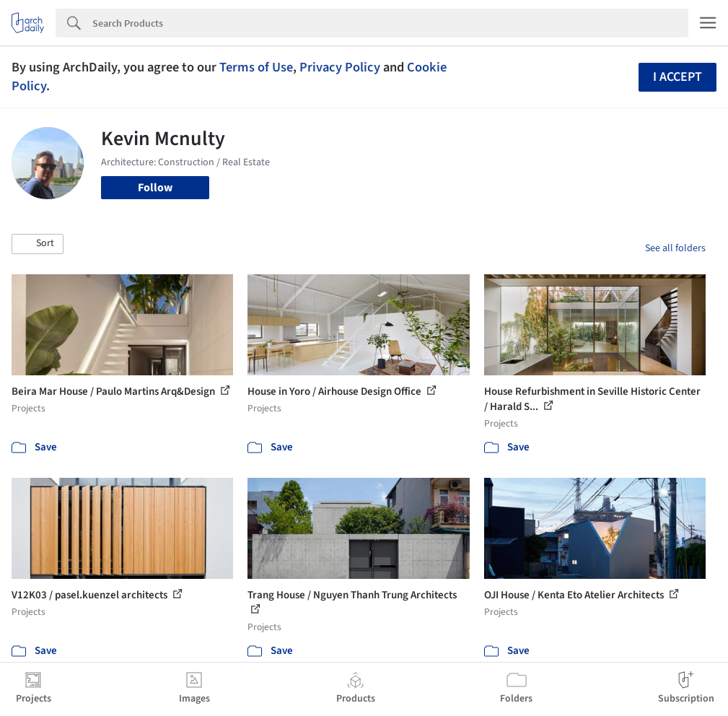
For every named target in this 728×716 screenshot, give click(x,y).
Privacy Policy (340, 67)
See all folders (675, 248)
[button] (38, 244)
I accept (677, 77)
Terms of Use (256, 67)
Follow (155, 188)
